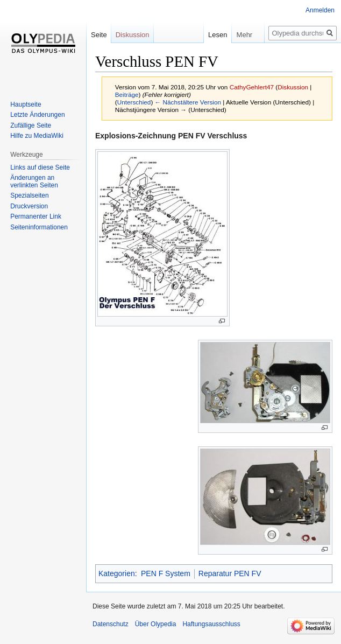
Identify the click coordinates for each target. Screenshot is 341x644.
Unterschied (134, 102)
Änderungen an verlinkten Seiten (34, 181)
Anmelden (320, 10)
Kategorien (117, 573)
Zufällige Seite (31, 125)
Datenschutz (111, 624)
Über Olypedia (156, 624)
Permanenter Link (36, 216)
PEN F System (166, 573)
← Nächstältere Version (188, 102)
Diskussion (293, 87)
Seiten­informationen (39, 227)
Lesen (207, 35)
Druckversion (29, 206)
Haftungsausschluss (211, 624)
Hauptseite (26, 104)
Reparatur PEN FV (230, 573)
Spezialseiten (29, 195)
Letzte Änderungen (37, 115)
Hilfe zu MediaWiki (37, 136)
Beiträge (127, 94)
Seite (99, 35)
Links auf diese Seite (40, 167)
